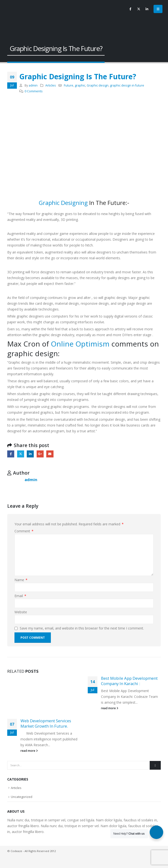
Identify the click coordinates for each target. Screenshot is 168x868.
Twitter (21, 454)
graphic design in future (127, 85)
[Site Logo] (16, 17)
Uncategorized (22, 797)
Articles (51, 85)
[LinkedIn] (147, 9)
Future (69, 85)
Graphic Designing (63, 203)
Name (21, 580)
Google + (40, 454)
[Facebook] (130, 9)
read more (29, 751)
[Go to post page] (44, 694)
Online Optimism (80, 344)
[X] (139, 9)
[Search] (155, 765)
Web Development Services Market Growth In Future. (46, 723)
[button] (158, 9)
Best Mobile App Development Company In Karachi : (129, 681)
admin (33, 85)
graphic (80, 85)
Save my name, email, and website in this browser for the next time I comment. (82, 628)
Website (21, 612)
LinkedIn (30, 454)
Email (50, 454)
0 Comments (34, 91)
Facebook (11, 454)
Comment (24, 531)
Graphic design (98, 85)
